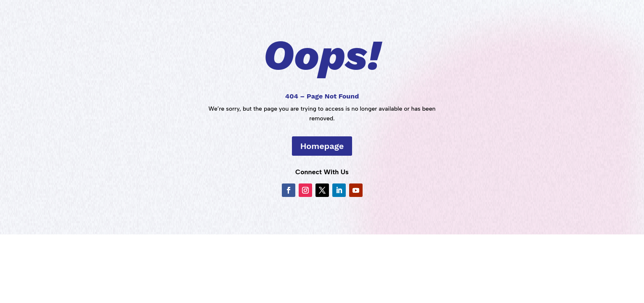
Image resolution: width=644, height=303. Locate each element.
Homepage (322, 146)
